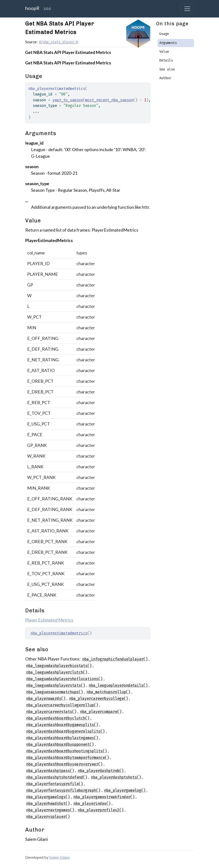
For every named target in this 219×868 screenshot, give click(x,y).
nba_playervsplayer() (48, 817)
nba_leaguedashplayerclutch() (57, 672)
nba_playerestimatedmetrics (59, 633)
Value (164, 52)
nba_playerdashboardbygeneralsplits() (65, 731)
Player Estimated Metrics (49, 620)
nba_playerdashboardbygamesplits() (62, 725)
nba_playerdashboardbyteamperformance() (68, 758)
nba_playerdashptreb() (101, 771)
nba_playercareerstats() (51, 712)
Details (166, 60)
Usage (164, 34)
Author (165, 78)
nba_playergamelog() (125, 790)
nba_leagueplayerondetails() (118, 685)
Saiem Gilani (59, 857)
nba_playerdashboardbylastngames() (62, 738)
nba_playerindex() (92, 803)
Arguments (168, 43)
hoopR (32, 8)
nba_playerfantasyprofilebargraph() (63, 790)
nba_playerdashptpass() (50, 771)
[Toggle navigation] (187, 9)
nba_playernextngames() (50, 810)
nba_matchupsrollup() (108, 692)
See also (167, 69)
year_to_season (68, 100)
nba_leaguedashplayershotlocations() (64, 679)
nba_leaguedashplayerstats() (56, 685)
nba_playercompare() (101, 712)
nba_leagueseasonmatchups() (55, 692)
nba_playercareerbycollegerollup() (62, 705)
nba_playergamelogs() (48, 797)
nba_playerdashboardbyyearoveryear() (64, 764)
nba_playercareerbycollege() (99, 699)
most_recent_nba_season (109, 100)
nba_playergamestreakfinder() (104, 797)
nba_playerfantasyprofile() (55, 784)
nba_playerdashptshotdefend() (57, 777)
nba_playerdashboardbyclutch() (58, 718)
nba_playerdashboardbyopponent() (60, 744)
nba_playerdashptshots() (116, 777)
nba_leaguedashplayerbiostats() (59, 666)
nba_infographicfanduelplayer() (115, 659)
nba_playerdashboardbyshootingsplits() (67, 751)
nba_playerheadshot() (48, 803)
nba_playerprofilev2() (101, 810)
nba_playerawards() (46, 699)
